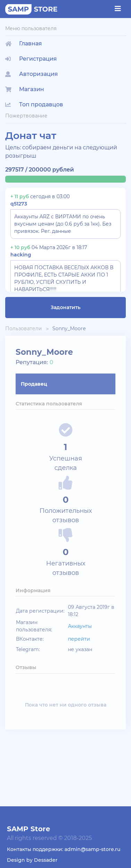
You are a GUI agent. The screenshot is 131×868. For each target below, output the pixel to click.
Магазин (25, 89)
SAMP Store (29, 829)
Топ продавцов (34, 104)
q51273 (19, 204)
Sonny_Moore (69, 328)
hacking (21, 255)
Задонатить (65, 307)
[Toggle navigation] (118, 9)
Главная (24, 43)
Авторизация (32, 74)
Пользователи (24, 328)
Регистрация (31, 59)
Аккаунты (80, 626)
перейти (79, 639)
